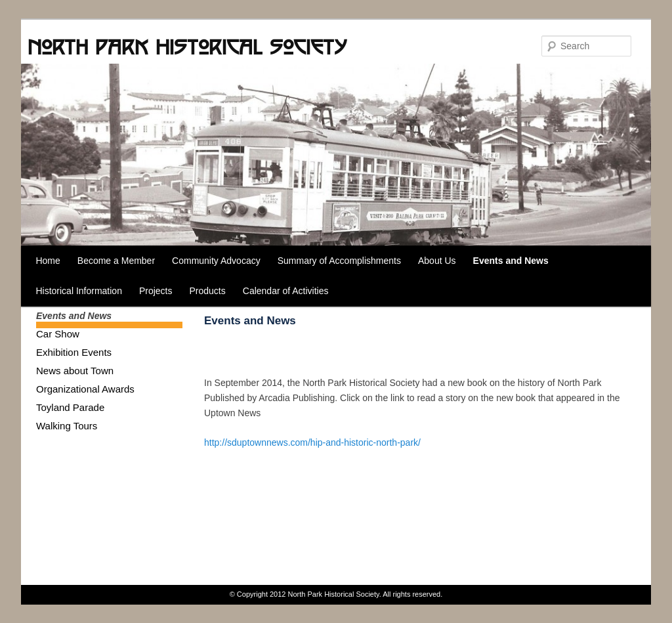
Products (208, 291)
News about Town (75, 371)
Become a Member (116, 261)
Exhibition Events (74, 352)
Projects (156, 291)
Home (48, 261)
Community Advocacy (216, 261)
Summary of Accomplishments (339, 261)
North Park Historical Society (187, 47)
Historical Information (79, 291)
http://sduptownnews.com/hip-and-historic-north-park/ (312, 442)
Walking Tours (67, 426)
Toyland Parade (70, 407)
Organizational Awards (85, 389)
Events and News (511, 261)
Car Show (58, 334)
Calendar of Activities (286, 291)
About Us (437, 261)
